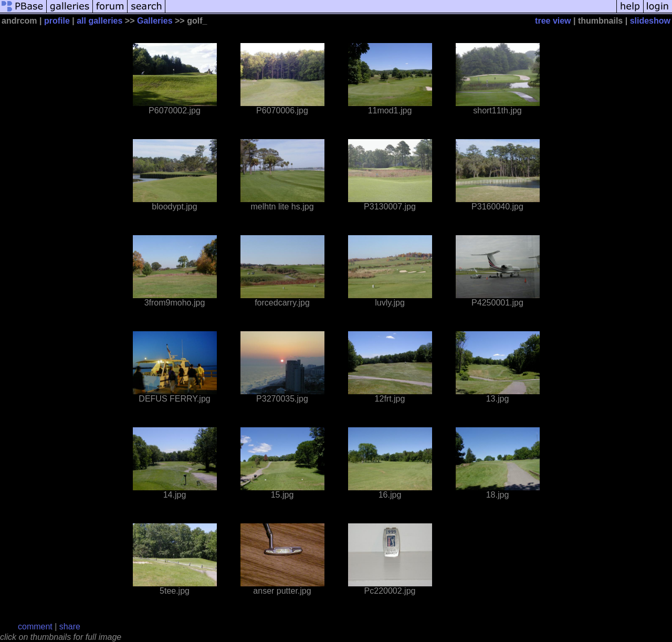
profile (57, 21)
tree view (553, 21)
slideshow (650, 21)
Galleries (155, 21)
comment (35, 627)
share (70, 627)
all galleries (99, 21)
